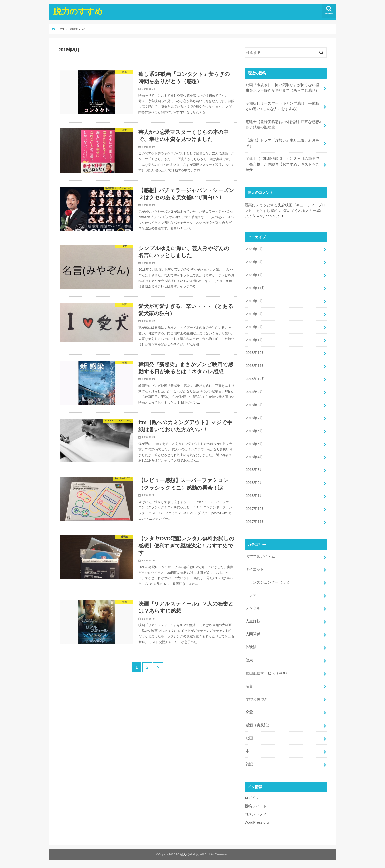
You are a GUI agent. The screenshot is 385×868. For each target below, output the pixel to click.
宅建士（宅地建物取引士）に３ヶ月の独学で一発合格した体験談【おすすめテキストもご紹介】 (282, 164)
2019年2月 (254, 327)
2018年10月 (255, 379)
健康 (249, 660)
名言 (249, 686)
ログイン (252, 798)
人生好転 (253, 621)
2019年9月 (254, 301)
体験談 (251, 647)
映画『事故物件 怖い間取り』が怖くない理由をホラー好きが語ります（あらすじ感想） (282, 88)
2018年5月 (254, 444)
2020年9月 (254, 249)
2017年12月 (255, 509)
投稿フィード (256, 806)
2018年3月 (254, 470)
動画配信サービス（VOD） (268, 673)
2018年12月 (255, 353)
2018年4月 (254, 457)
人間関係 (253, 634)
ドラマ (251, 595)
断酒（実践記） (258, 725)
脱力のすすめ (78, 11)
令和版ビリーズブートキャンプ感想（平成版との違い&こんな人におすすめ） (282, 106)
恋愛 (249, 712)
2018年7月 (254, 418)
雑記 (249, 764)
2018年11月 (255, 366)
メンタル (253, 608)
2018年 (73, 29)
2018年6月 (254, 431)
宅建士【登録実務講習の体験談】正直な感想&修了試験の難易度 (284, 125)
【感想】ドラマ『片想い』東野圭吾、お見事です (282, 143)
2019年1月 (254, 340)
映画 (249, 738)
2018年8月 (254, 405)
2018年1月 (254, 496)
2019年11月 (255, 288)
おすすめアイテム (260, 556)
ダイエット (255, 569)
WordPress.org (257, 822)
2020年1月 (254, 275)
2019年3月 (254, 314)
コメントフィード (259, 814)
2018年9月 (254, 392)
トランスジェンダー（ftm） (268, 582)
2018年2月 (254, 483)
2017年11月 (255, 522)
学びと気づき (257, 699)
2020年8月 (254, 262)
